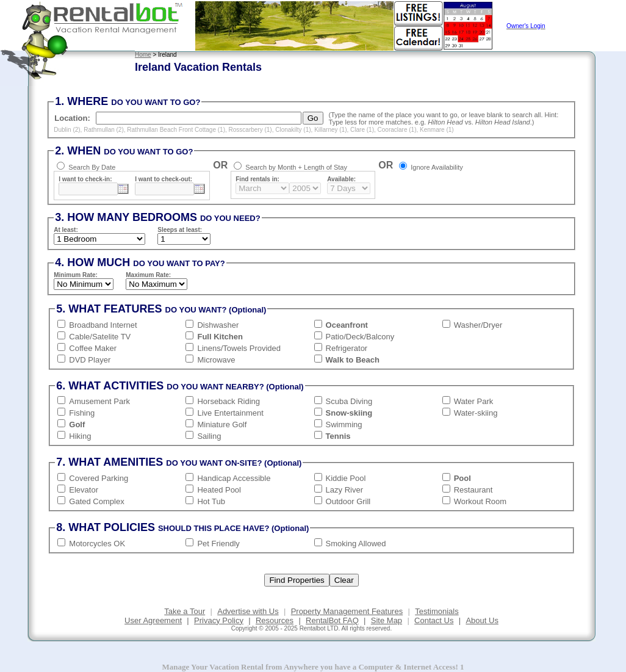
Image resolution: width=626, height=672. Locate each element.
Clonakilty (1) (293, 130)
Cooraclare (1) (397, 130)
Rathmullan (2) (104, 130)
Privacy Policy (219, 620)
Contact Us (434, 620)
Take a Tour (185, 611)
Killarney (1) (330, 130)
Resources (275, 620)
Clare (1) (362, 130)
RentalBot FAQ (332, 620)
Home (143, 55)
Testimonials (437, 611)
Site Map (387, 620)
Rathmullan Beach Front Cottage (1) (176, 130)
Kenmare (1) (437, 130)
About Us (482, 620)
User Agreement (153, 620)
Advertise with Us (248, 611)
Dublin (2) (67, 130)
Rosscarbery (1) (250, 130)
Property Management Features (347, 611)
